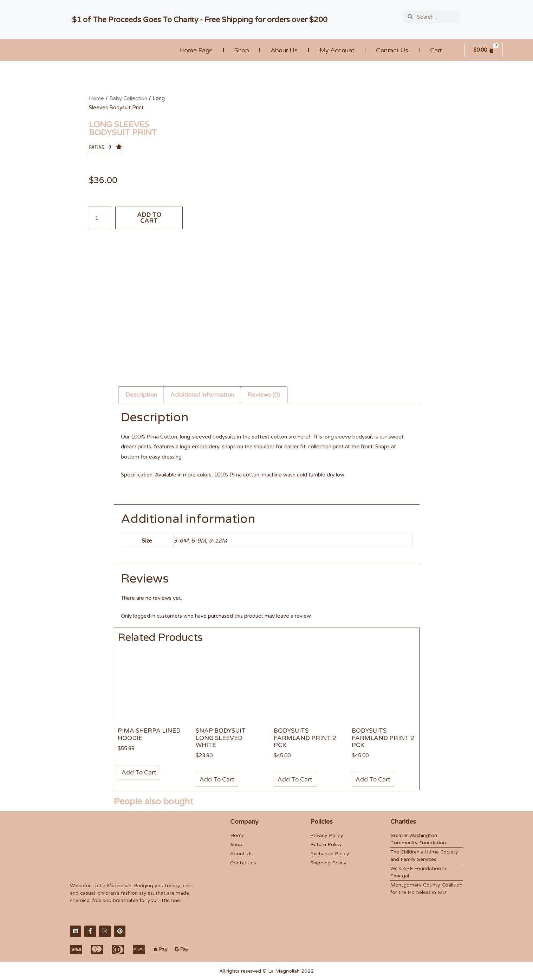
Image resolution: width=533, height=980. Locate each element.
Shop (242, 50)
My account (337, 50)
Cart (436, 50)
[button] (105, 149)
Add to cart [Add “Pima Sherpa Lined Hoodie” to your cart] (139, 773)
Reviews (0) (264, 395)
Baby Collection (128, 98)
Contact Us (392, 50)
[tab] (142, 395)
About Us (284, 50)
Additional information (202, 395)
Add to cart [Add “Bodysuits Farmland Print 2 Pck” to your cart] (295, 780)
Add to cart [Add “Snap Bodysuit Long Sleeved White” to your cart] (217, 780)
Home (96, 98)
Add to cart (149, 218)
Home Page (196, 50)
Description (141, 395)
